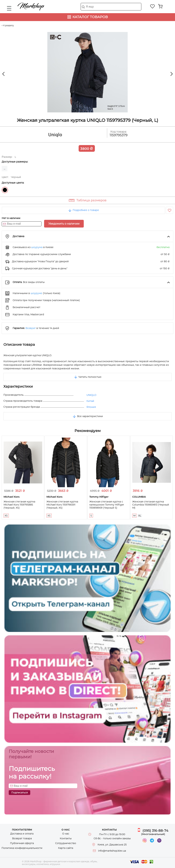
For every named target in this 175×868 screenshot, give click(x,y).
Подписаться (19, 793)
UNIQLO (91, 395)
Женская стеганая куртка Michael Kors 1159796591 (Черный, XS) (62, 505)
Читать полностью (87, 377)
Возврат (31, 328)
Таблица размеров (91, 200)
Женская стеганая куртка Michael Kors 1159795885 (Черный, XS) (19, 505)
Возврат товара (22, 838)
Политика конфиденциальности (22, 848)
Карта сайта (66, 848)
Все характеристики (88, 416)
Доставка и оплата (22, 834)
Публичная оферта (22, 843)
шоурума (37, 247)
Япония (91, 407)
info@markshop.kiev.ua (112, 851)
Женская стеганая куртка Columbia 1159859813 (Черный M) (151, 505)
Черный (5, 190)
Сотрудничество (66, 843)
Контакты (66, 838)
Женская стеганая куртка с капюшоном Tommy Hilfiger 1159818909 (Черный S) (107, 505)
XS (6, 516)
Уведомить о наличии (64, 224)
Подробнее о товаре (83, 210)
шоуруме (36, 293)
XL (140, 516)
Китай (90, 401)
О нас (66, 834)
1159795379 (119, 135)
